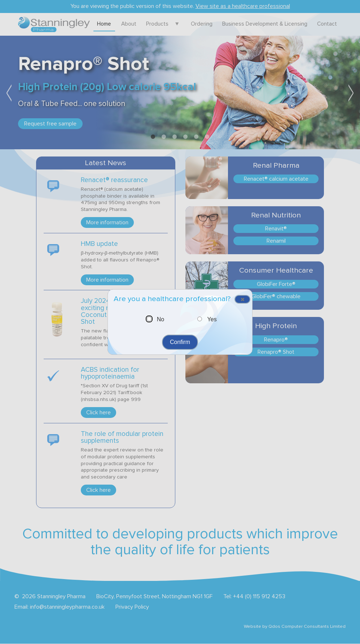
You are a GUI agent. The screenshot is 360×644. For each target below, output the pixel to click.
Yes (212, 319)
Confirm (180, 342)
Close (240, 300)
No (161, 319)
